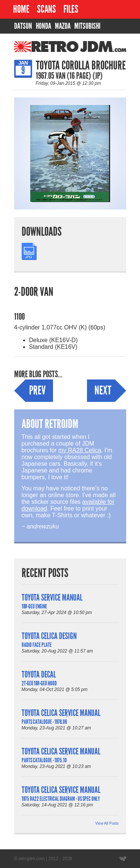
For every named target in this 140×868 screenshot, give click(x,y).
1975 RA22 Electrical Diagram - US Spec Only (61, 799)
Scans (46, 9)
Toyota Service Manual (52, 597)
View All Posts (107, 823)
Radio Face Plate (37, 645)
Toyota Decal (39, 674)
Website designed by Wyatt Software (123, 859)
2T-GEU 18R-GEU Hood (39, 683)
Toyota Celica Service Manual (61, 713)
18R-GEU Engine (34, 606)
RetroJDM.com (51, 50)
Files (71, 9)
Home (21, 9)
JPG (27, 246)
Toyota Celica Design (49, 636)
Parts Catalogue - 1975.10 (44, 760)
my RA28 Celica (80, 450)
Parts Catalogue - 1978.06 (44, 722)
